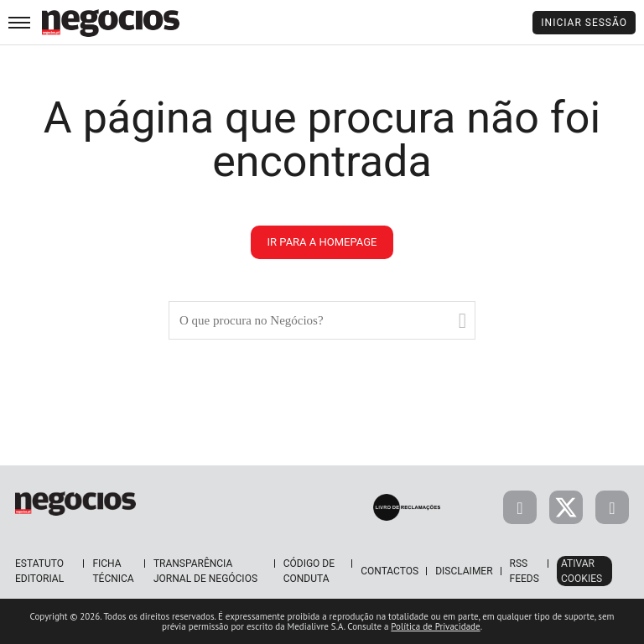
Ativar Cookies (582, 571)
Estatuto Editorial (39, 571)
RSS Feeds (525, 571)
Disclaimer (464, 571)
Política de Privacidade (435, 626)
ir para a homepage (322, 242)
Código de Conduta (309, 571)
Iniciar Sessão (584, 23)
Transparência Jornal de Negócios (205, 571)
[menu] (19, 22)
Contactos (390, 571)
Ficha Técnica (113, 571)
